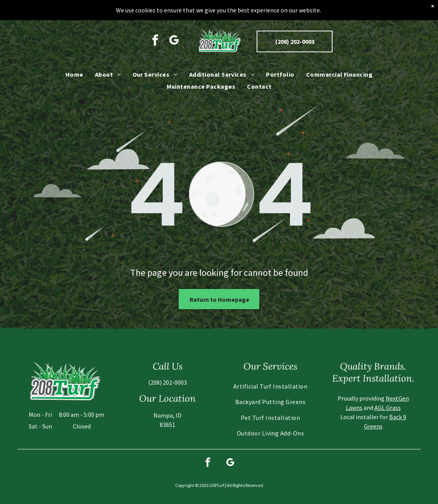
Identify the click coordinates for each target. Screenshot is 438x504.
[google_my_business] (174, 39)
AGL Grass (388, 408)
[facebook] (155, 39)
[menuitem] (74, 72)
